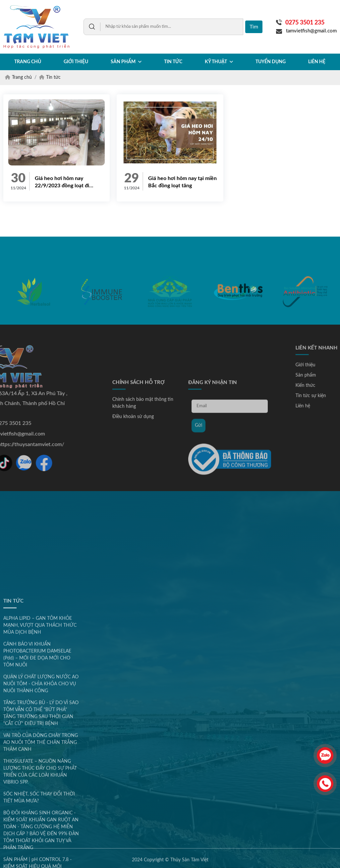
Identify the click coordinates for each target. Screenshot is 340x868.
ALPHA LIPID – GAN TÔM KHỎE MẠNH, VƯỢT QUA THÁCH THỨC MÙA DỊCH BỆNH (40, 786)
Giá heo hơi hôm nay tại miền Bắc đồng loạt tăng (182, 182)
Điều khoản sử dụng (133, 481)
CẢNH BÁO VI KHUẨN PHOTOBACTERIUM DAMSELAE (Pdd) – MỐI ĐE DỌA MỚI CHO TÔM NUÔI (37, 815)
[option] (33, 313)
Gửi (198, 490)
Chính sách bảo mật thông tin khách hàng (143, 467)
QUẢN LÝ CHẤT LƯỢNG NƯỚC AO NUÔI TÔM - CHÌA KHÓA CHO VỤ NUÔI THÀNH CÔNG (41, 845)
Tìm (254, 27)
